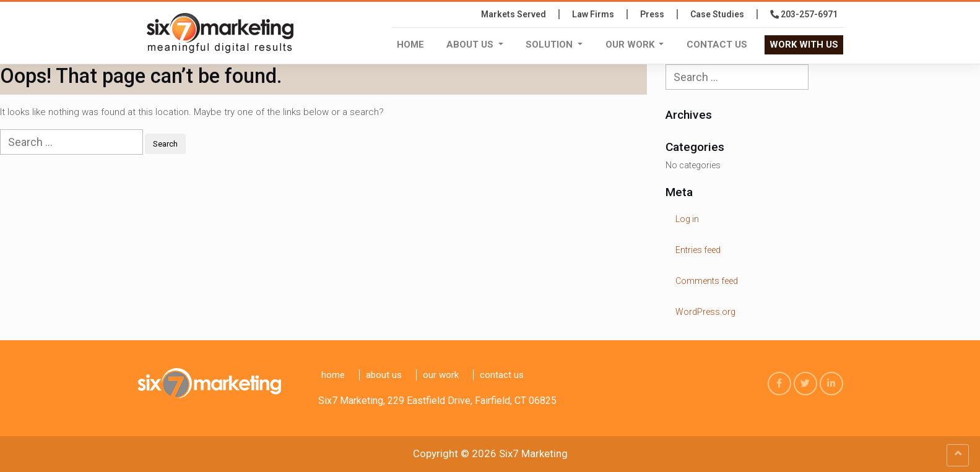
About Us (471, 45)
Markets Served (514, 14)
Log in (687, 219)
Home (410, 45)
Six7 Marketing (533, 453)
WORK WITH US (804, 45)
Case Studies (717, 14)
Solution (550, 45)
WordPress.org (705, 312)
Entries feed (698, 250)
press (652, 14)
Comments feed (707, 281)
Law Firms (593, 14)
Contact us (717, 45)
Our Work (631, 45)
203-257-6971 (804, 14)
